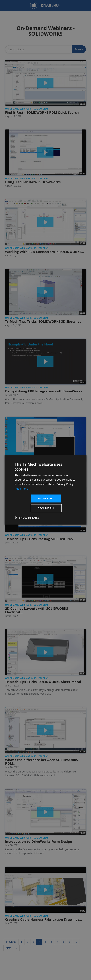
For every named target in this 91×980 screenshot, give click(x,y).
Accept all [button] (46, 498)
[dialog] (45, 490)
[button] (27, 518)
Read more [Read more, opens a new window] (21, 489)
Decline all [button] (46, 508)
